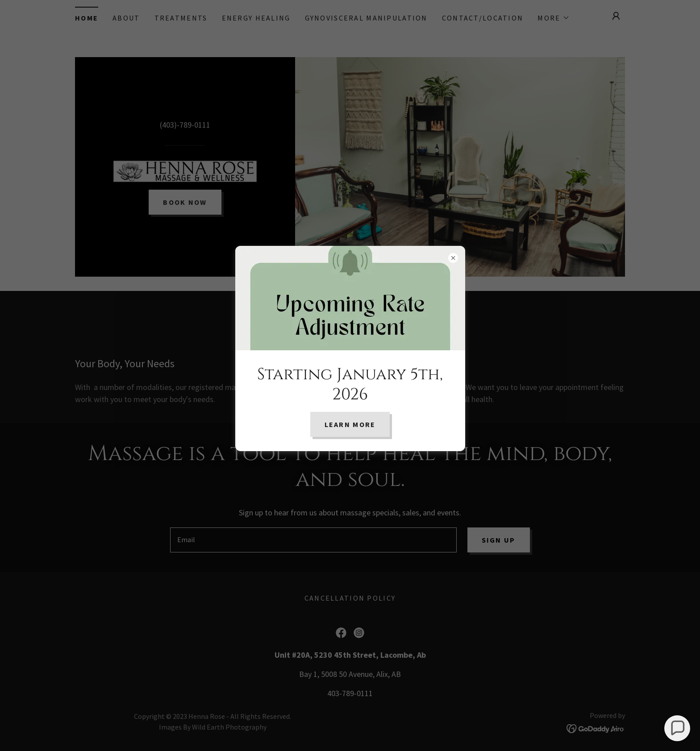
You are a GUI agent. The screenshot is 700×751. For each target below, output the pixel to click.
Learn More (350, 424)
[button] (677, 728)
